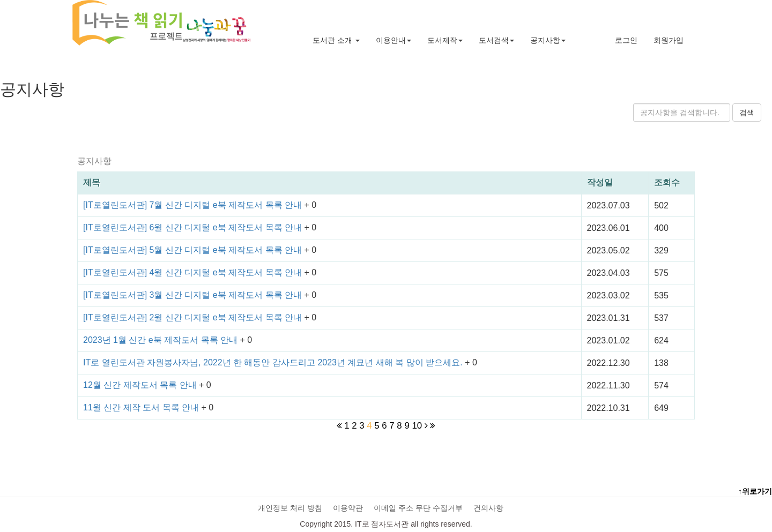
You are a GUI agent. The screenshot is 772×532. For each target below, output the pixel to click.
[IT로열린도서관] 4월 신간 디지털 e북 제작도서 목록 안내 (194, 272)
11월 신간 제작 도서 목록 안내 (142, 407)
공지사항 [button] (548, 40)
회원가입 (669, 40)
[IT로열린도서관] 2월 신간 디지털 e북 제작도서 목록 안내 (194, 317)
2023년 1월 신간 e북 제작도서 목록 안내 (162, 340)
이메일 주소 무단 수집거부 (418, 508)
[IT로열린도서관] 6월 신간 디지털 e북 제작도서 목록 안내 (194, 227)
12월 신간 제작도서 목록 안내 (141, 385)
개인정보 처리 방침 (290, 508)
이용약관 (348, 508)
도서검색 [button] (496, 40)
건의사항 (488, 508)
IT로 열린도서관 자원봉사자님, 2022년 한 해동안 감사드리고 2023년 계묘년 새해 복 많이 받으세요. (274, 362)
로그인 (626, 40)
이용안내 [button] (394, 40)
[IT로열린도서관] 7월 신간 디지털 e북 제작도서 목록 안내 (194, 205)
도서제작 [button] (445, 40)
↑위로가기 (755, 491)
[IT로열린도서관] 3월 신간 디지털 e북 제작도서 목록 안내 (194, 295)
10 (417, 426)
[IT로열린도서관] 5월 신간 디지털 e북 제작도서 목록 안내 (194, 250)
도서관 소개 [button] (336, 40)
